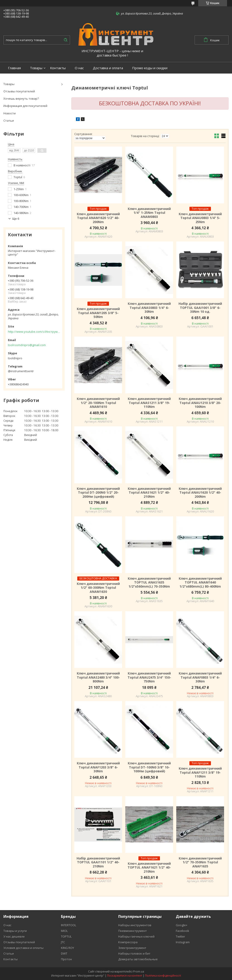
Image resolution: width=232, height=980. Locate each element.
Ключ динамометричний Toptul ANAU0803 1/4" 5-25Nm (200, 218)
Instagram (183, 942)
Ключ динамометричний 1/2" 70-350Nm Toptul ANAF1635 (200, 862)
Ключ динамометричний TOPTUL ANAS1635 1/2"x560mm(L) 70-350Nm (149, 582)
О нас (79, 68)
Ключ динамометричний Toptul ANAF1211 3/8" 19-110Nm (200, 772)
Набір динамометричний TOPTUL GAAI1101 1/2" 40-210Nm (98, 862)
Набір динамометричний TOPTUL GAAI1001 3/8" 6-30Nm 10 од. (200, 308)
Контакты (58, 68)
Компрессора (128, 942)
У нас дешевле (14, 936)
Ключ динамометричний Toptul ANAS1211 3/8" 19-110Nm (149, 403)
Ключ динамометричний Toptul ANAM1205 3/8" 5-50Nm (98, 313)
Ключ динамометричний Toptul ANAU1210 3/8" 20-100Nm (200, 403)
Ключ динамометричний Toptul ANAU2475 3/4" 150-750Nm (149, 677)
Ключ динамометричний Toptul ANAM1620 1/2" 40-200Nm (98, 218)
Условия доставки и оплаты (23, 948)
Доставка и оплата (108, 68)
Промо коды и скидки (150, 68)
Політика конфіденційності (163, 976)
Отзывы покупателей (19, 91)
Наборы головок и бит (134, 953)
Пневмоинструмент (133, 931)
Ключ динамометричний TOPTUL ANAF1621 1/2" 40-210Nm (149, 868)
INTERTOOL (69, 925)
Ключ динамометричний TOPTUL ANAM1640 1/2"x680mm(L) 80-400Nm (200, 582)
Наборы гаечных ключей (136, 936)
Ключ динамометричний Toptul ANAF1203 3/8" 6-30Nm (98, 767)
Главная (14, 68)
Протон (66, 959)
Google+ (182, 925)
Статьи (9, 121)
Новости (10, 113)
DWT (64, 953)
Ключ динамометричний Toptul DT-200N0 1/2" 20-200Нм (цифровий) (98, 493)
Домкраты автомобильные (138, 959)
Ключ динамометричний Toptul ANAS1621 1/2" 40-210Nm (149, 493)
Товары (36, 68)
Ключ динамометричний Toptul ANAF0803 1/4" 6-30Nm (200, 677)
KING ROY (68, 948)
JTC (63, 942)
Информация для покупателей (25, 106)
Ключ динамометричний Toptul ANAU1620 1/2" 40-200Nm (200, 493)
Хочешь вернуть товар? (21, 98)
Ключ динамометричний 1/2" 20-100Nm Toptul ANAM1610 (98, 403)
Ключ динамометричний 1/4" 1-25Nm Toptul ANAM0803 (149, 213)
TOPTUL (66, 936)
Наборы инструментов (135, 925)
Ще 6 (16, 219)
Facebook (182, 931)
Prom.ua (139, 971)
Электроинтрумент (132, 948)
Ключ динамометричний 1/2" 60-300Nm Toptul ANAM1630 (98, 588)
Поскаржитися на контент (125, 976)
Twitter (180, 936)
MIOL (64, 931)
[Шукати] (65, 40)
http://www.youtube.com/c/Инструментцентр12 (34, 332)
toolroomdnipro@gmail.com (27, 345)
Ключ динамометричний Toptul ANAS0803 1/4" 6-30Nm (149, 308)
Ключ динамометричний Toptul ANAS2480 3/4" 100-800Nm (98, 677)
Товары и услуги (15, 931)
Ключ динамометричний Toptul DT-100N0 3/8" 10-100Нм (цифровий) (149, 767)
